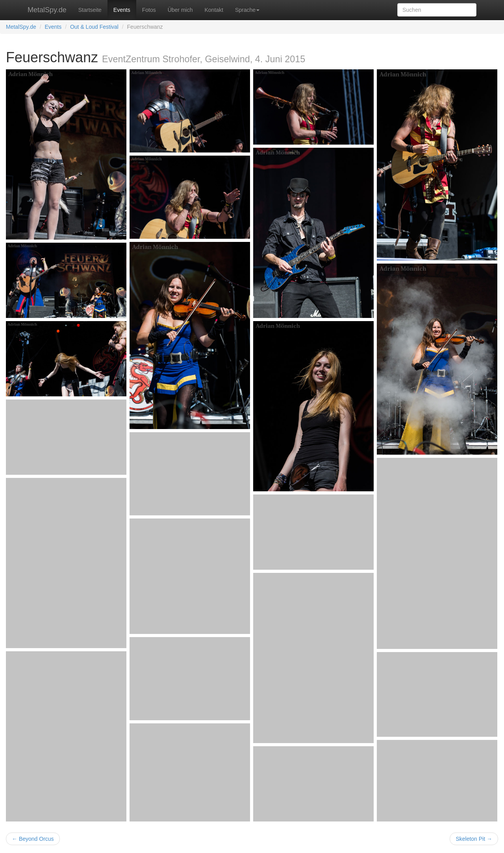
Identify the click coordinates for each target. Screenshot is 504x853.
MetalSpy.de (47, 10)
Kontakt (214, 10)
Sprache (247, 10)
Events (122, 10)
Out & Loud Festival (94, 27)
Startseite (90, 10)
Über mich (180, 10)
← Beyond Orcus (33, 839)
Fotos (149, 10)
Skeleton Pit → (474, 839)
